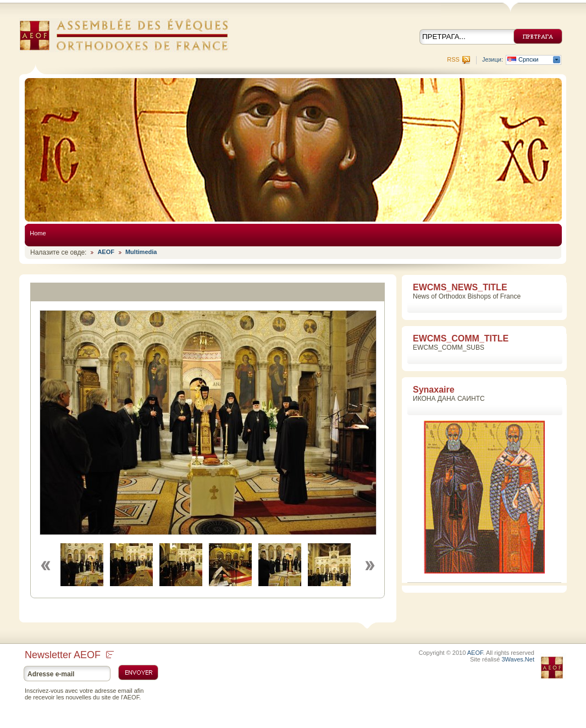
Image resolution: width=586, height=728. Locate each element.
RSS (453, 59)
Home (38, 233)
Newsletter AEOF (69, 655)
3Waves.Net (518, 659)
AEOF (106, 252)
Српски (528, 60)
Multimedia (141, 252)
